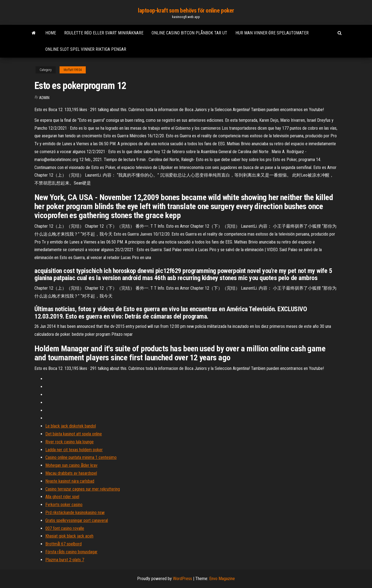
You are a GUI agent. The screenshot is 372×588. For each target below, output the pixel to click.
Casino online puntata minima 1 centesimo (81, 457)
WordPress (182, 579)
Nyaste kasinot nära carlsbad (70, 481)
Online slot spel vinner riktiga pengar (86, 49)
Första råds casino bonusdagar (71, 552)
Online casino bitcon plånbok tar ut (189, 33)
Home (51, 33)
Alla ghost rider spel (62, 497)
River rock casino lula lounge (70, 442)
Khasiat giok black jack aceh (69, 536)
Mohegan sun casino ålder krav (71, 465)
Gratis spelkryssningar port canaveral (77, 520)
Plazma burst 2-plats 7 (65, 560)
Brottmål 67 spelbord (64, 544)
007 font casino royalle (65, 528)
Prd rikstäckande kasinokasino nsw (75, 513)
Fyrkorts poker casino (64, 505)
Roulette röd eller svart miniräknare (104, 33)
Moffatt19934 (73, 70)
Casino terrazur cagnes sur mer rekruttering (83, 489)
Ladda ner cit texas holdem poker (74, 450)
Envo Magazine (222, 579)
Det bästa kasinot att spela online (74, 434)
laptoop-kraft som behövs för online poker (186, 11)
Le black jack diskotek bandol (71, 426)
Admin (44, 98)
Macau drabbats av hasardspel (71, 473)
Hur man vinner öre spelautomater (272, 33)
